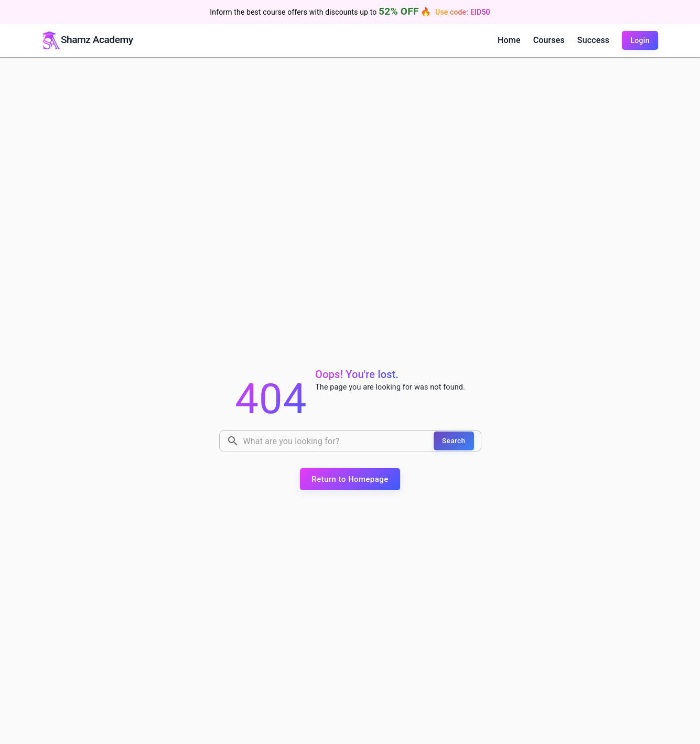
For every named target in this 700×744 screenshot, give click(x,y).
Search (454, 440)
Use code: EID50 (463, 12)
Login (640, 40)
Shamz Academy (97, 40)
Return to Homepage (350, 479)
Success (593, 40)
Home (509, 40)
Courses (549, 40)
